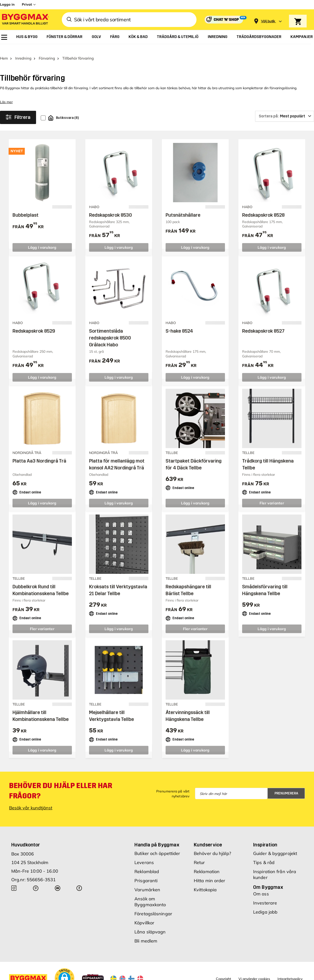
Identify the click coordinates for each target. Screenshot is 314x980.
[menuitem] (4, 37)
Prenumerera (286, 785)
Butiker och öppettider (157, 846)
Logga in (7, 4)
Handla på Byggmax (157, 837)
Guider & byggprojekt (275, 846)
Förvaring (47, 51)
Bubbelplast (26, 207)
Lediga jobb (265, 904)
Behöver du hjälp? (212, 846)
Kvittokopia (205, 882)
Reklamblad (147, 864)
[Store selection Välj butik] (268, 21)
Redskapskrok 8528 (263, 207)
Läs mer (6, 94)
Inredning (23, 51)
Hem (4, 51)
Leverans (144, 855)
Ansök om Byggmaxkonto (150, 894)
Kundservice (208, 837)
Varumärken (147, 882)
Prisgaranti (146, 873)
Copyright (223, 971)
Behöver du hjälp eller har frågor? (61, 783)
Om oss (261, 886)
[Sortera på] (285, 109)
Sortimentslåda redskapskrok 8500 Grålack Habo (110, 330)
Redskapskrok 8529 (34, 323)
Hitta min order (210, 873)
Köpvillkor (144, 915)
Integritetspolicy (290, 971)
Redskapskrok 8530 (111, 207)
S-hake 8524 (179, 323)
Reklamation (207, 864)
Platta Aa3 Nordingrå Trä (39, 453)
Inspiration (265, 837)
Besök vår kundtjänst (31, 800)
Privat (27, 4)
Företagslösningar (153, 906)
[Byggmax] (25, 20)
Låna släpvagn (150, 924)
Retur (199, 855)
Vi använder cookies (254, 971)
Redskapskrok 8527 (263, 323)
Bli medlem (146, 933)
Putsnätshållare (183, 207)
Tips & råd (264, 855)
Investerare (265, 895)
